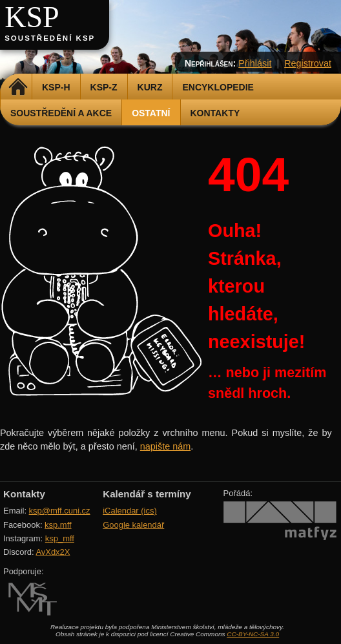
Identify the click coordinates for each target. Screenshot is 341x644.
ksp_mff (60, 538)
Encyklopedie (218, 87)
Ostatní (151, 113)
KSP (32, 17)
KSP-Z (104, 87)
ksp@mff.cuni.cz (60, 511)
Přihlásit (255, 63)
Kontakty (215, 113)
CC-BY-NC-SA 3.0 (253, 634)
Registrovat (308, 63)
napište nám (165, 446)
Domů (18, 87)
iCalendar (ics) (130, 511)
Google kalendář (133, 525)
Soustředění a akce (61, 113)
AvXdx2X (53, 552)
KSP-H (56, 87)
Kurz (150, 87)
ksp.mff (58, 525)
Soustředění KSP (50, 38)
